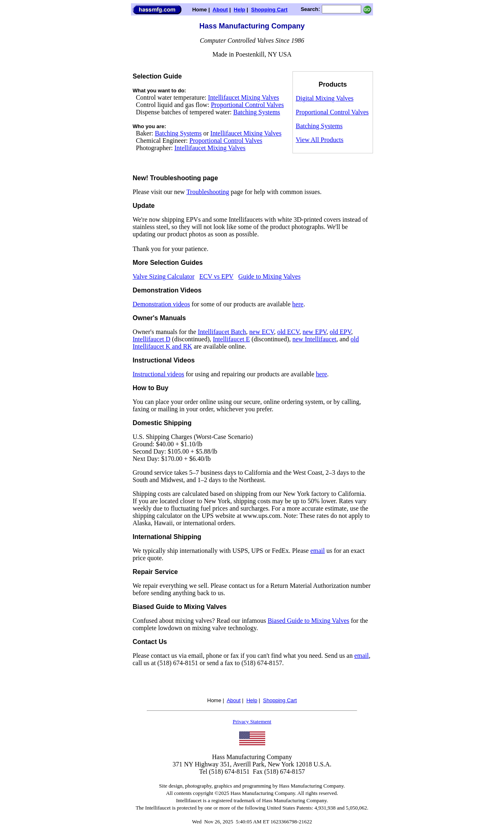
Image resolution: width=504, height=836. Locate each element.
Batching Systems (256, 112)
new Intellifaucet (314, 339)
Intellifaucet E (231, 339)
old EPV (341, 332)
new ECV (262, 332)
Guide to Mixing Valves (269, 276)
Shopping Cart (269, 10)
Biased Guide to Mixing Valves (309, 621)
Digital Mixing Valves (325, 98)
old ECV (288, 332)
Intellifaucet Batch (222, 332)
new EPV (315, 332)
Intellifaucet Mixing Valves (243, 97)
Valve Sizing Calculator (164, 276)
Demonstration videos (161, 304)
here (298, 304)
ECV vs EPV (216, 276)
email (318, 551)
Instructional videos (158, 374)
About (220, 10)
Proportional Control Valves (247, 105)
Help (240, 10)
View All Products (320, 140)
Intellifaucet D (152, 339)
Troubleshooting (208, 192)
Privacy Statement (252, 721)
